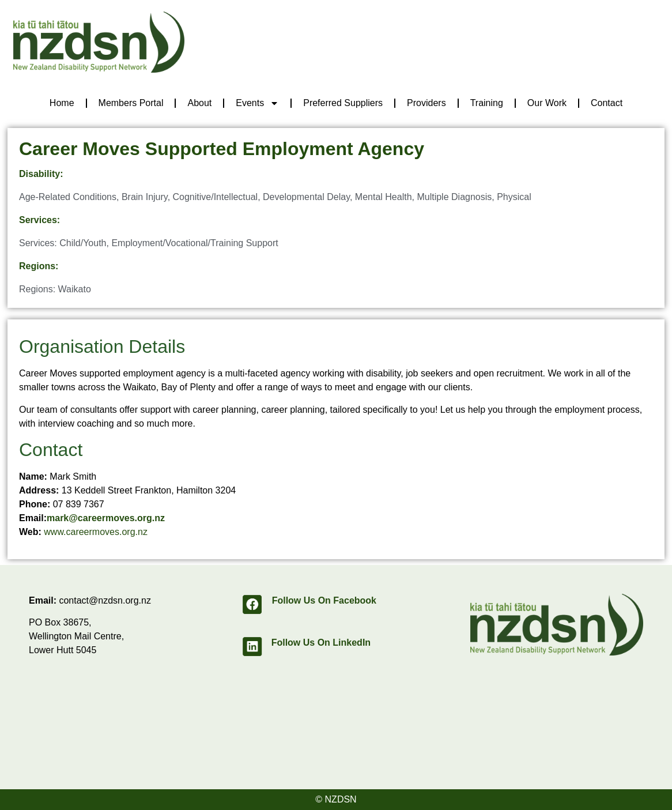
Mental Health (384, 197)
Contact (607, 103)
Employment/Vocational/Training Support (195, 243)
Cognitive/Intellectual (216, 197)
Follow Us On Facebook (324, 600)
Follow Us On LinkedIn (321, 643)
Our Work (547, 103)
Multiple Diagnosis (454, 197)
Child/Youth (83, 243)
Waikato (75, 289)
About (199, 103)
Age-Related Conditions (68, 197)
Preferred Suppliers (343, 103)
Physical (514, 197)
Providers (426, 103)
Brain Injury (145, 197)
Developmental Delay (306, 197)
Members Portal (131, 103)
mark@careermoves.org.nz (106, 518)
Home (62, 103)
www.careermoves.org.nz (96, 532)
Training (487, 103)
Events (257, 103)
